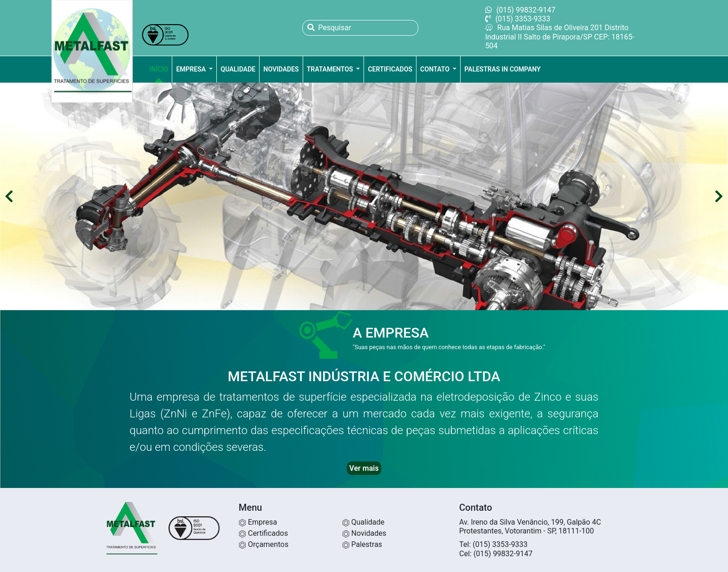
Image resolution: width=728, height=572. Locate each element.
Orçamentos (263, 544)
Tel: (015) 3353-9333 (493, 544)
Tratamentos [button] (331, 69)
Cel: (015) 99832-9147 (496, 554)
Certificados (390, 69)
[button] (9, 197)
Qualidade (238, 69)
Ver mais (364, 468)
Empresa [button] (192, 69)
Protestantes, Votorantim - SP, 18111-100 (526, 531)
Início (159, 69)
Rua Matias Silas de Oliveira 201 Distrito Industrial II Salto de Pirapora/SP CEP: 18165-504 (560, 36)
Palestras (362, 544)
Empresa (258, 522)
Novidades (281, 69)
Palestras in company (502, 69)
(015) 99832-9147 (520, 10)
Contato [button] (435, 69)
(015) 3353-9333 (518, 19)
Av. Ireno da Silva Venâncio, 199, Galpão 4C (530, 522)
